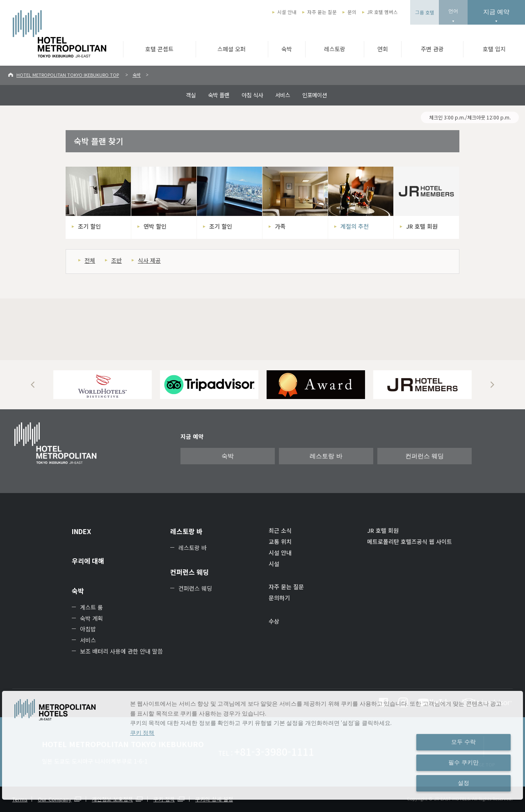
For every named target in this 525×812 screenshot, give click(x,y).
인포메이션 (315, 95)
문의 (352, 12)
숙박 (287, 49)
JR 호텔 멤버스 (382, 12)
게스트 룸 (91, 607)
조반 (116, 260)
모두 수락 (463, 742)
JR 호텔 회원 (383, 530)
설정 (463, 783)
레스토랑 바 (326, 456)
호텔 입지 (494, 49)
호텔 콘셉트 (159, 49)
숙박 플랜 (219, 95)
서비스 (283, 95)
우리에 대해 (88, 561)
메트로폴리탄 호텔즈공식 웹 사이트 (410, 541)
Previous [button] (33, 385)
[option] (103, 385)
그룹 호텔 (425, 12)
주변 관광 (432, 49)
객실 (191, 95)
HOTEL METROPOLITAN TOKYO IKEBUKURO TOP (68, 75)
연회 (383, 49)
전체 (90, 260)
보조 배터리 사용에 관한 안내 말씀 (121, 651)
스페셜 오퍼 (232, 49)
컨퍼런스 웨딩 (425, 456)
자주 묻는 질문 (322, 12)
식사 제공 (149, 260)
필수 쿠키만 (463, 762)
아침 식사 (252, 95)
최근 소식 (280, 530)
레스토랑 (335, 49)
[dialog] (262, 745)
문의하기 (279, 598)
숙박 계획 (91, 618)
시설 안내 (287, 12)
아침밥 (88, 629)
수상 (274, 621)
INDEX (81, 531)
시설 (274, 564)
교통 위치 (280, 541)
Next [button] (492, 385)
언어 (453, 11)
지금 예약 (496, 12)
